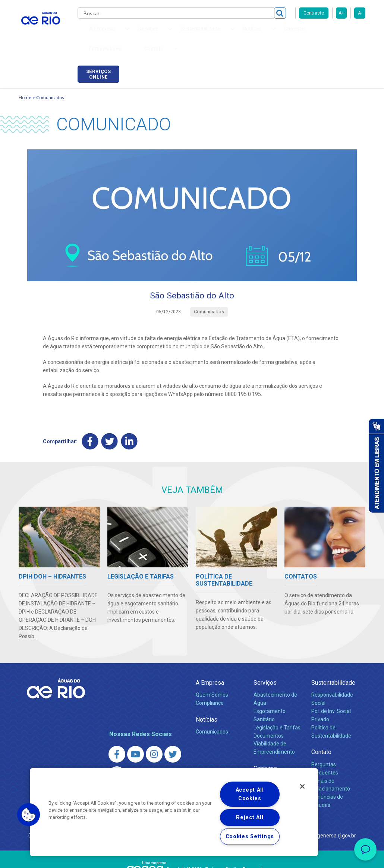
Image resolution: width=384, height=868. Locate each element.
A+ (341, 13)
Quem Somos (212, 656)
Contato (321, 714)
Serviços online (344, 35)
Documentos (269, 697)
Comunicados (50, 58)
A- (360, 13)
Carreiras (230, 34)
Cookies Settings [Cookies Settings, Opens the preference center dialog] (250, 837)
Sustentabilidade (333, 644)
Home (25, 58)
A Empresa (210, 644)
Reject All (250, 818)
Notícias (207, 681)
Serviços (265, 644)
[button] (29, 815)
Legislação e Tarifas (277, 689)
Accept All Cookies (250, 794)
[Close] (302, 786)
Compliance (210, 665)
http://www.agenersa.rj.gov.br (321, 797)
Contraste (314, 13)
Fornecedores (266, 34)
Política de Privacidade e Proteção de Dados (192, 857)
